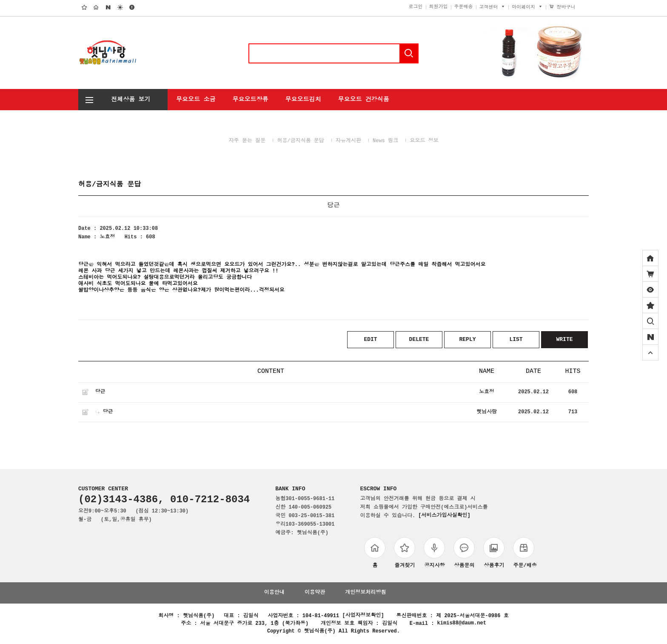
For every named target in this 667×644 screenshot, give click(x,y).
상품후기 (494, 554)
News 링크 (385, 141)
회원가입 (439, 8)
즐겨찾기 (405, 554)
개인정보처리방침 (365, 594)
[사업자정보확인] (363, 617)
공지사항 (434, 554)
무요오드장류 (250, 99)
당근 (100, 393)
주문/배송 (525, 554)
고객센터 (493, 8)
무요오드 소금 (196, 99)
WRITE (564, 340)
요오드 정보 (424, 141)
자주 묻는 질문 (247, 141)
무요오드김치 (303, 99)
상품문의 (464, 554)
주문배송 (464, 8)
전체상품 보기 (114, 99)
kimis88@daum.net (462, 624)
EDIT (370, 340)
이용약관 (315, 594)
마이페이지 (527, 8)
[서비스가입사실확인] (444, 517)
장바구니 (567, 8)
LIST (516, 340)
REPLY (467, 340)
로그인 (416, 8)
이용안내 (274, 594)
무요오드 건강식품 (363, 99)
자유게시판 (348, 141)
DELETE (419, 340)
